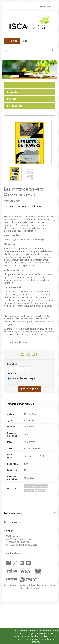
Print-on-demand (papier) (23, 378)
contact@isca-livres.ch (18, 553)
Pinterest (37, 206)
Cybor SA (36, 588)
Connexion (44, 7)
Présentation (15, 92)
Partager (23, 206)
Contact (12, 99)
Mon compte (13, 522)
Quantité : (13, 364)
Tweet (10, 206)
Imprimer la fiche (18, 342)
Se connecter (15, 106)
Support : (12, 373)
